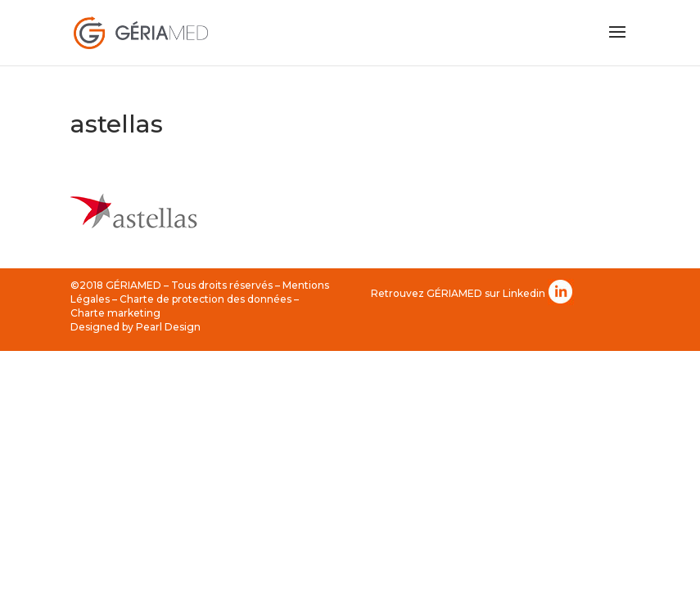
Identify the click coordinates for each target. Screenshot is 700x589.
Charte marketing (115, 313)
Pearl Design (168, 327)
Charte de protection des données (205, 299)
